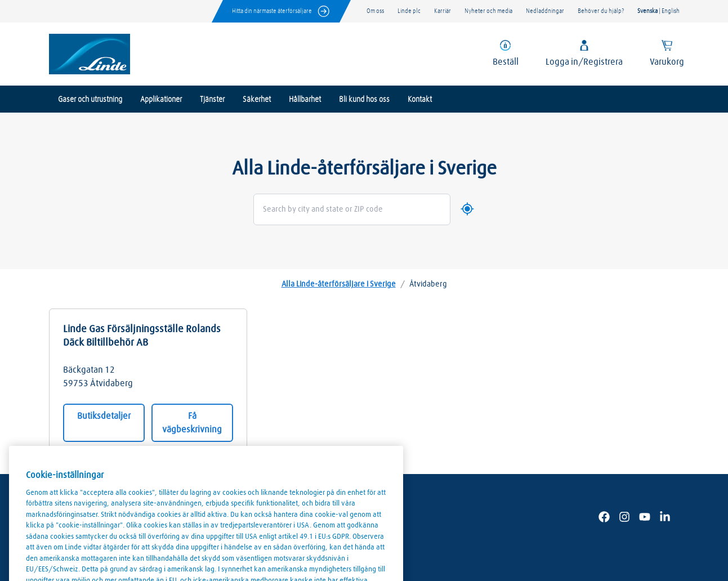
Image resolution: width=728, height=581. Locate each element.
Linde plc (409, 11)
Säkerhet (257, 100)
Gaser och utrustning (90, 100)
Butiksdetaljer (104, 416)
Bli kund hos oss (364, 100)
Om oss (375, 11)
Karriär (443, 11)
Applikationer (161, 100)
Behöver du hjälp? (601, 11)
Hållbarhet (305, 100)
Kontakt (420, 100)
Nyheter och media (488, 11)
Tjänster (212, 100)
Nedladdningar (545, 11)
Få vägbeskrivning (192, 423)
